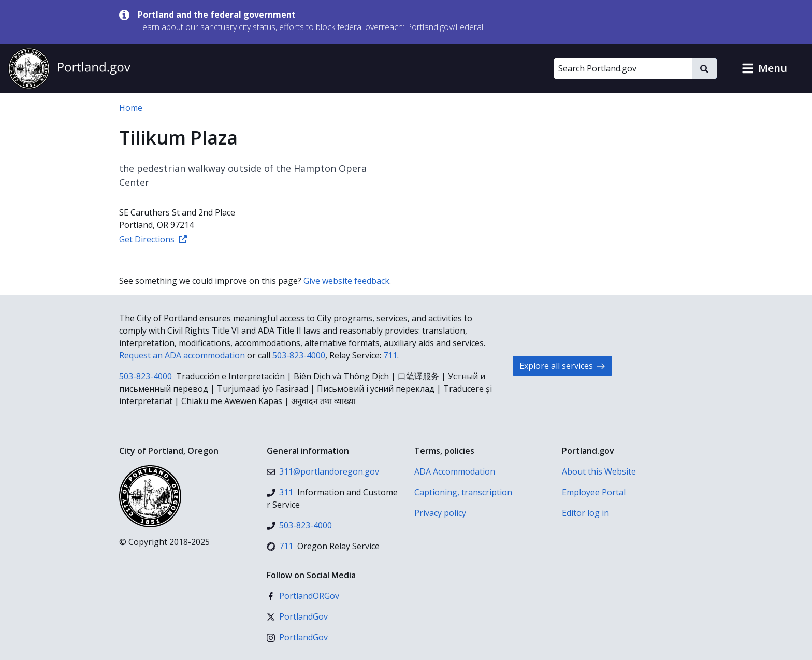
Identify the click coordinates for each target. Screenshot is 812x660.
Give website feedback (346, 281)
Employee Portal (594, 492)
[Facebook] (303, 596)
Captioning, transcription (463, 492)
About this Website (599, 471)
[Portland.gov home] (69, 68)
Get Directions (153, 239)
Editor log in (585, 513)
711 (390, 355)
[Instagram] (297, 637)
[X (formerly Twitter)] (297, 616)
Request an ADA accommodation (182, 355)
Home (131, 108)
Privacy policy (440, 513)
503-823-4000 (299, 355)
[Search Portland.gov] (623, 68)
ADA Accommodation (455, 471)
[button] (764, 68)
